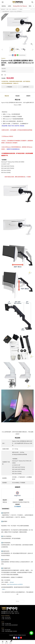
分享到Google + (15, 55)
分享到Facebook (13, 55)
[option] (17, 30)
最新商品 (4, 6)
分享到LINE (18, 55)
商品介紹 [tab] (7, 96)
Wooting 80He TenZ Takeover (20, 6)
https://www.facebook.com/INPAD (15, 584)
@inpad (12, 582)
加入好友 (31, 633)
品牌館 (9, 6)
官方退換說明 (17, 506)
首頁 (4, 9)
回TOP (17, 601)
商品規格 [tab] (17, 96)
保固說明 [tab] (28, 96)
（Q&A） (3, 589)
